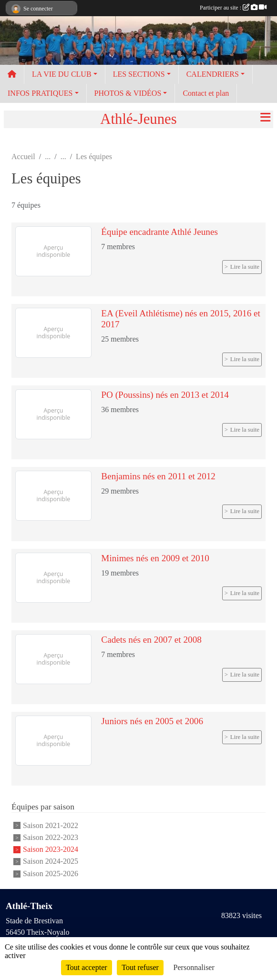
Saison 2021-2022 (51, 825)
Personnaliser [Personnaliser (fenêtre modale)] (194, 967)
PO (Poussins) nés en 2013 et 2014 (165, 395)
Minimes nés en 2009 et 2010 (155, 558)
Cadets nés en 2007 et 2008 (151, 640)
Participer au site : (233, 8)
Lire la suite (245, 267)
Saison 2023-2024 (51, 849)
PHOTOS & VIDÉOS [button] (128, 93)
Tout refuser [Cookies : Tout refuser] (140, 967)
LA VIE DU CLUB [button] (62, 74)
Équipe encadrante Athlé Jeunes (159, 232)
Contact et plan (206, 93)
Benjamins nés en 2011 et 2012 (158, 476)
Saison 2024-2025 (51, 862)
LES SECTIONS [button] (139, 74)
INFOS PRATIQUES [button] (40, 93)
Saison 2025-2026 (51, 874)
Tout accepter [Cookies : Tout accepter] (86, 967)
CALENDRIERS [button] (213, 74)
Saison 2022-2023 (51, 837)
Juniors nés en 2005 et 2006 (152, 721)
